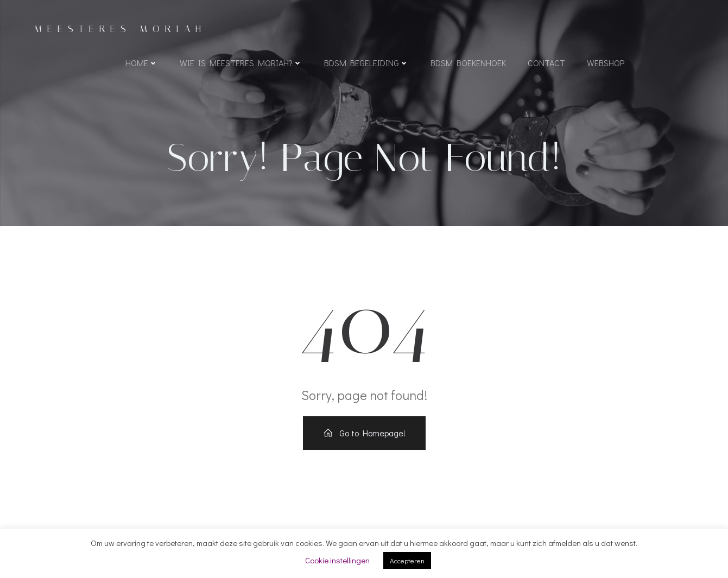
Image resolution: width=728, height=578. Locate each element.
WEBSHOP (606, 63)
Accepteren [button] (407, 560)
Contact (546, 63)
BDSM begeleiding (366, 63)
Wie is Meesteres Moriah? (241, 63)
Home (142, 63)
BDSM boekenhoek (468, 63)
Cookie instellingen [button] (337, 560)
